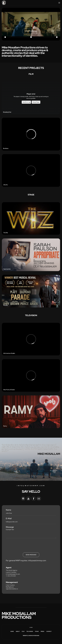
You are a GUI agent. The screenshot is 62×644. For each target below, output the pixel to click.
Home (12, 631)
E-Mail (10, 520)
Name (9, 512)
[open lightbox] (31, 31)
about (18, 631)
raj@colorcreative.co (13, 587)
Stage (37, 631)
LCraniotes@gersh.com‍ (14, 573)
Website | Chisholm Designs (31, 636)
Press (43, 631)
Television (30, 631)
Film (23, 631)
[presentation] (19, 544)
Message (11, 528)
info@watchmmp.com (31, 486)
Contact (49, 631)
